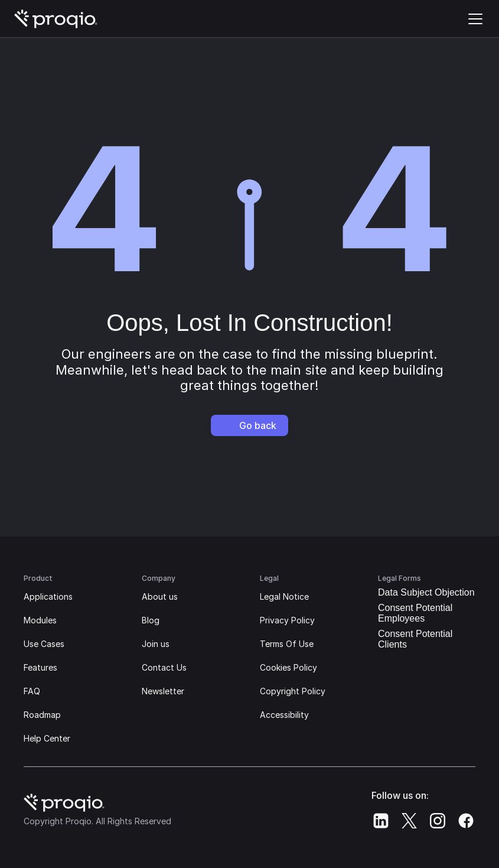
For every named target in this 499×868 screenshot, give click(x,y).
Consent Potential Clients (415, 639)
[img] (56, 19)
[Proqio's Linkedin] (381, 821)
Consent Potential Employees (415, 613)
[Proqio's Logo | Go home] (56, 19)
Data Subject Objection (426, 592)
